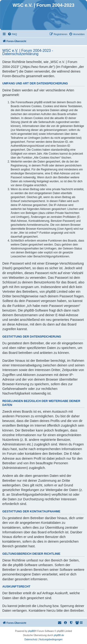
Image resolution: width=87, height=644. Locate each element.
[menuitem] (12, 34)
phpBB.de (59, 635)
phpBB (32, 631)
